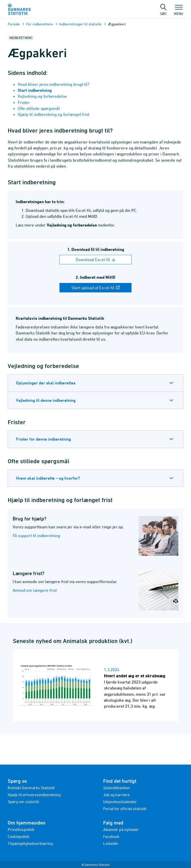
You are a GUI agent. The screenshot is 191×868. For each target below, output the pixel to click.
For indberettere (40, 24)
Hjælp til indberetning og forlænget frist (53, 114)
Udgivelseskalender (120, 802)
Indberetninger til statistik (80, 24)
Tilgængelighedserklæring (30, 843)
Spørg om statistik (23, 802)
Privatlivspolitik (21, 829)
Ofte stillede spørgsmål (39, 108)
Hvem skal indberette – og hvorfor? (48, 478)
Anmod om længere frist (35, 590)
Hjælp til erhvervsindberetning (34, 795)
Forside (14, 24)
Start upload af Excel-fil (96, 288)
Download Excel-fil (96, 260)
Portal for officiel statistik (125, 809)
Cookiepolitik (19, 836)
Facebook (111, 836)
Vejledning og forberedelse (42, 96)
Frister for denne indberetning (43, 439)
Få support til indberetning (36, 536)
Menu (179, 11)
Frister (24, 102)
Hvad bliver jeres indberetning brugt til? (54, 84)
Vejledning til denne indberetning (46, 400)
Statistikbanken (117, 788)
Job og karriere (116, 795)
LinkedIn (111, 843)
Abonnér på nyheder (121, 829)
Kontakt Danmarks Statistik (31, 788)
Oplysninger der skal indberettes (46, 383)
